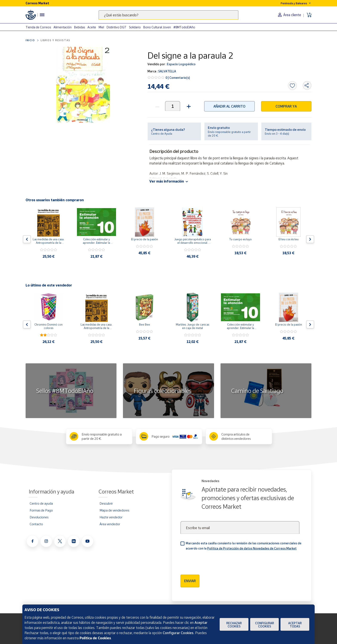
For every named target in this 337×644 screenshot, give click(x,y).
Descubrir (106, 503)
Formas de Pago (41, 510)
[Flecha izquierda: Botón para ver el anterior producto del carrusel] (27, 239)
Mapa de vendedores (114, 510)
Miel (101, 27)
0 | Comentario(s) (178, 78)
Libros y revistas (55, 40)
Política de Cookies (95, 638)
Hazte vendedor (111, 517)
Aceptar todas (295, 625)
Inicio (30, 40)
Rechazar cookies (234, 625)
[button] (188, 106)
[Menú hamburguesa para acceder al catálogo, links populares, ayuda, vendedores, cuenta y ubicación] (42, 15)
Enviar (190, 581)
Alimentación (63, 27)
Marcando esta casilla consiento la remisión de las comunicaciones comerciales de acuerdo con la (244, 546)
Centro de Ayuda (162, 134)
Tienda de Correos (38, 27)
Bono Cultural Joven (157, 27)
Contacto (36, 524)
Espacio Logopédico (181, 64)
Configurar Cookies (265, 625)
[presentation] (213, 561)
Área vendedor (110, 524)
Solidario (135, 27)
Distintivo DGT (116, 27)
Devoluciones (39, 517)
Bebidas (80, 27)
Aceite (92, 27)
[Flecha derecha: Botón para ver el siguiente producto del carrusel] (310, 239)
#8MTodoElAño (184, 27)
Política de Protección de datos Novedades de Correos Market (252, 548)
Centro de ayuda (41, 503)
